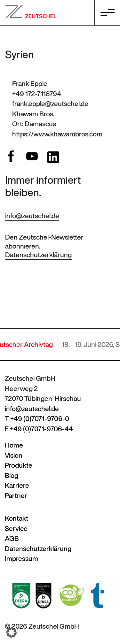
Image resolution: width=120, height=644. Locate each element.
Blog (12, 475)
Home (14, 445)
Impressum (21, 559)
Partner (16, 496)
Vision (14, 455)
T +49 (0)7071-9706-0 (37, 419)
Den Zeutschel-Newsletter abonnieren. (44, 241)
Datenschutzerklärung (38, 255)
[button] (12, 632)
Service (16, 529)
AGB (12, 538)
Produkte (19, 465)
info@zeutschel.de (32, 216)
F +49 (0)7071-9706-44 (39, 429)
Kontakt (16, 518)
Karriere (17, 485)
